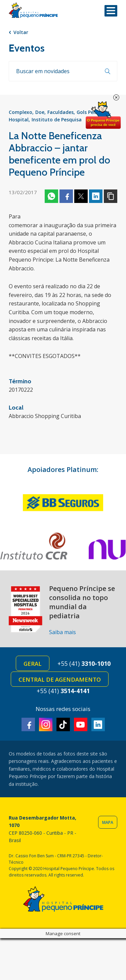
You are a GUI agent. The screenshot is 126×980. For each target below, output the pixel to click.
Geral (33, 664)
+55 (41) (84, 663)
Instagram (46, 724)
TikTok (63, 724)
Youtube (81, 724)
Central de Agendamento (60, 679)
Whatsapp (51, 196)
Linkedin (96, 196)
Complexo (20, 112)
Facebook (66, 196)
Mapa (108, 822)
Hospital (19, 120)
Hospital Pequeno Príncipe (33, 10)
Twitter (81, 196)
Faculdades (60, 112)
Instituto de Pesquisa (57, 120)
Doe (40, 112)
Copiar (111, 196)
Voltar (21, 32)
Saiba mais (62, 632)
